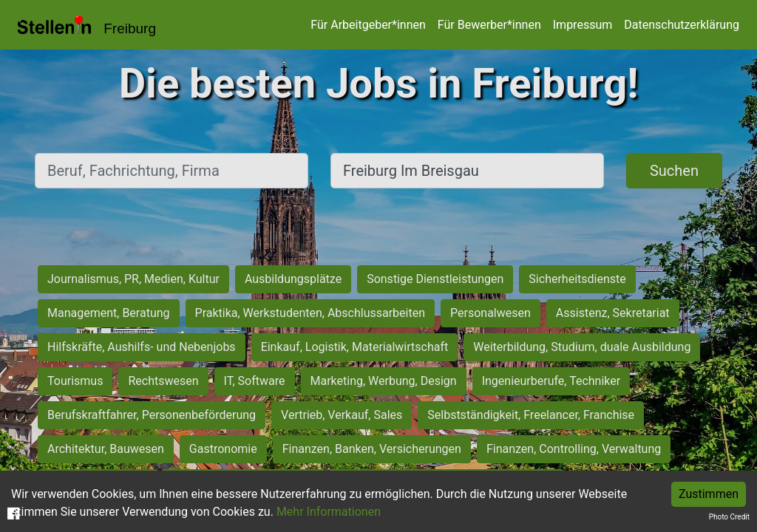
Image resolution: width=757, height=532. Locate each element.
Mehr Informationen (329, 512)
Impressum (583, 25)
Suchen (674, 171)
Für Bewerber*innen (489, 25)
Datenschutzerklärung (682, 25)
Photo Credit (729, 517)
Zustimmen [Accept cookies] (709, 494)
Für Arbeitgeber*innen (368, 25)
